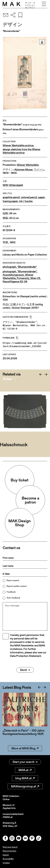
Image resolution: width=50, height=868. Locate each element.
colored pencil (29, 197)
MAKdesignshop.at (25, 786)
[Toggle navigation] (44, 4)
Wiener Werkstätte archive (18, 145)
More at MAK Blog (25, 748)
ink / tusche (26, 201)
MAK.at (25, 770)
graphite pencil (11, 197)
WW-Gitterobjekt (13, 185)
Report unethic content (17, 586)
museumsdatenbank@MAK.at (13, 816)
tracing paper (10, 201)
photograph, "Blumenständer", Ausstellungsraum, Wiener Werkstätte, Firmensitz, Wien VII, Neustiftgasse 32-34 (22, 277)
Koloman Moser (24, 170)
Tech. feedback (13, 598)
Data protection (9, 851)
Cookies (6, 863)
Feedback (11, 592)
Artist (7, 379)
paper (42, 197)
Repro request (13, 580)
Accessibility (8, 859)
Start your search (25, 762)
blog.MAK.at (25, 778)
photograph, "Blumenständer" (20, 267)
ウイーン (39, 170)
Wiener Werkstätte (28, 165)
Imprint (6, 855)
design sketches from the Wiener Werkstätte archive (22, 151)
